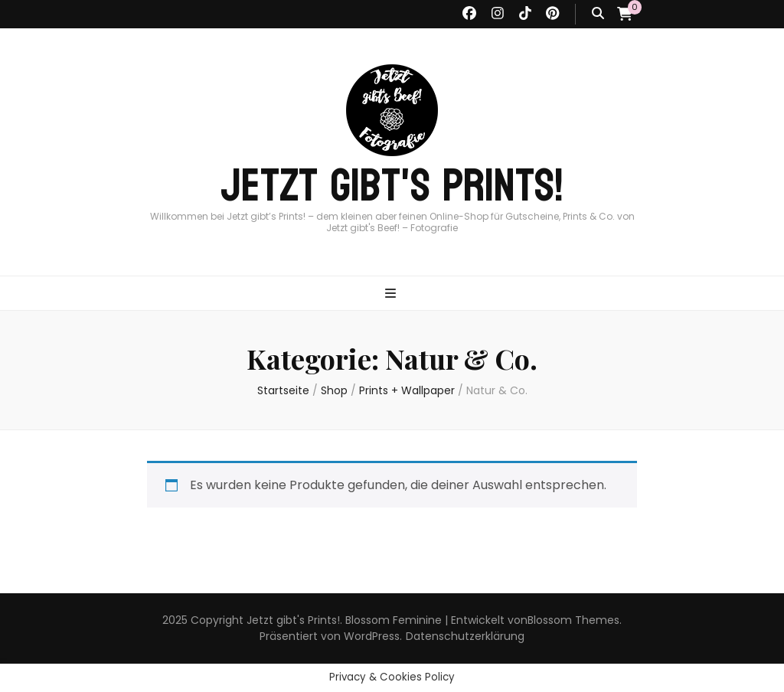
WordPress (372, 636)
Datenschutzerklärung (465, 636)
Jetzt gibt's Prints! (392, 186)
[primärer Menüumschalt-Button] (392, 294)
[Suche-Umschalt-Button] (598, 14)
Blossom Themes (573, 620)
